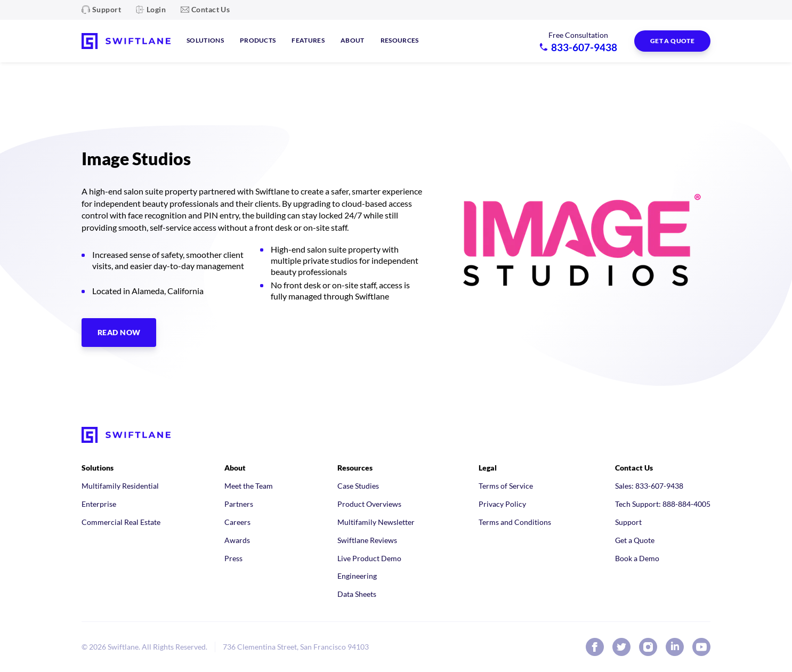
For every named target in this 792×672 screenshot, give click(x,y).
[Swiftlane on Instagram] (648, 647)
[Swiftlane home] (126, 41)
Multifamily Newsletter (376, 522)
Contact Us (211, 9)
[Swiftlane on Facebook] (595, 647)
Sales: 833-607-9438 (649, 486)
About (353, 40)
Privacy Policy (502, 504)
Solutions (205, 40)
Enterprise (99, 504)
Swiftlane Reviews (367, 540)
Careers (237, 522)
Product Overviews (369, 504)
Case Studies (358, 486)
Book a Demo (637, 558)
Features (308, 40)
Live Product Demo (369, 558)
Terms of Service (506, 486)
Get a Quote (635, 540)
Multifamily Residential (120, 486)
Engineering (357, 576)
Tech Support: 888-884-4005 (663, 504)
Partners (239, 504)
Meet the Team (249, 486)
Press (233, 558)
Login (156, 9)
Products (258, 40)
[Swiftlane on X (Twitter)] (621, 647)
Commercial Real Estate (121, 522)
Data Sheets (357, 594)
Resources (400, 40)
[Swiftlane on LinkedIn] (675, 647)
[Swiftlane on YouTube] (701, 647)
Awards (237, 540)
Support (107, 9)
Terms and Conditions (515, 522)
